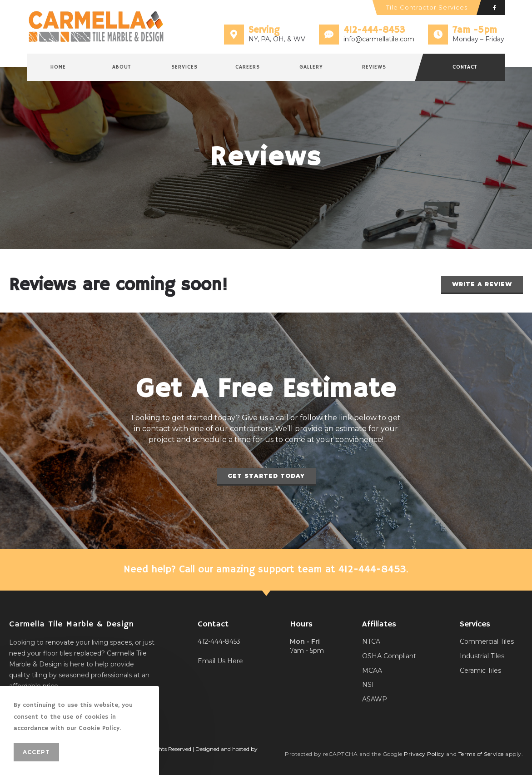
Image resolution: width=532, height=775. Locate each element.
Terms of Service (481, 754)
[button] (482, 285)
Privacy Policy (424, 754)
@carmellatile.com (385, 39)
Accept (36, 752)
